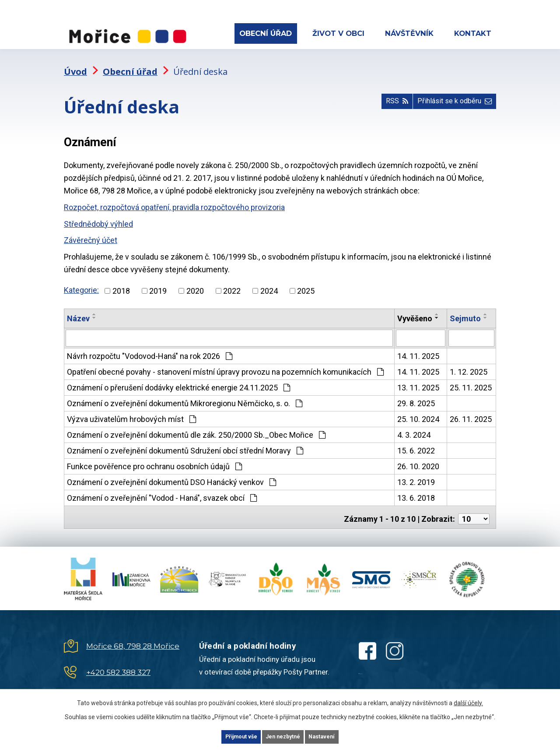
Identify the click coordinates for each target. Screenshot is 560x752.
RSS (380, 98)
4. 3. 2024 (414, 427)
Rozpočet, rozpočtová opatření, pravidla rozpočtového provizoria (174, 199)
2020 (195, 283)
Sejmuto (465, 311)
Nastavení (337, 736)
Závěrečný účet (91, 233)
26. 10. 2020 (418, 458)
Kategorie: (81, 282)
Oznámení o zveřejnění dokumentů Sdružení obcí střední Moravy (185, 442)
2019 (158, 283)
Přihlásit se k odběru (448, 98)
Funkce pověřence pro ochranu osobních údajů (154, 458)
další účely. (468, 701)
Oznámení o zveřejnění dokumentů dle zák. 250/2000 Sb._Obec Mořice (196, 427)
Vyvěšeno (415, 311)
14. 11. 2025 (418, 348)
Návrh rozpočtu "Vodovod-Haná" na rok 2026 (150, 348)
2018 (121, 283)
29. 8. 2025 (416, 395)
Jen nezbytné (284, 736)
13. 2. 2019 (416, 474)
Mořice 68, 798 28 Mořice (133, 634)
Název (78, 311)
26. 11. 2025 (471, 411)
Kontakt (473, 33)
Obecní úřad (266, 33)
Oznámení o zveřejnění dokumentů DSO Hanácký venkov (171, 474)
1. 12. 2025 (469, 364)
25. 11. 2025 (471, 379)
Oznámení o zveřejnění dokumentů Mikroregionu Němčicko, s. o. (185, 395)
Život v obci (338, 33)
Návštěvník (409, 33)
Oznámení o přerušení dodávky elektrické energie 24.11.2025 (178, 379)
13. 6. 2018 (416, 490)
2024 (269, 283)
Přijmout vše (227, 736)
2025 (306, 283)
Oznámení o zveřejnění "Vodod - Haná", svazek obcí (162, 490)
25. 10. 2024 (418, 411)
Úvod (75, 64)
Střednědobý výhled (98, 216)
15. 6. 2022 (416, 442)
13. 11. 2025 (418, 379)
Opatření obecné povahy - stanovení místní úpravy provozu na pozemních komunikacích (225, 364)
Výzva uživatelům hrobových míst (131, 411)
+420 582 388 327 (118, 661)
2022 (232, 283)
